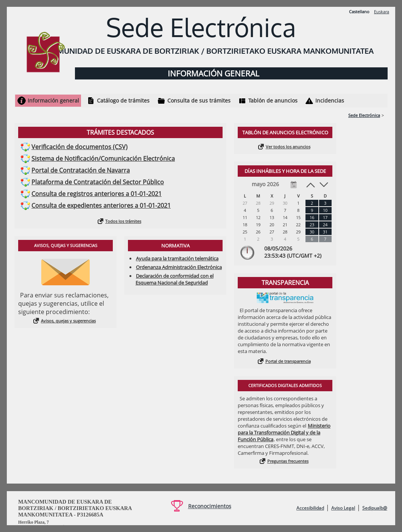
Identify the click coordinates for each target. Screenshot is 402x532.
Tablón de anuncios (273, 100)
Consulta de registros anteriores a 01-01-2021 (97, 194)
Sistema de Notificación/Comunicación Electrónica (103, 159)
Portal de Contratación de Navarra (81, 170)
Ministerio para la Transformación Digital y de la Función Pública (284, 432)
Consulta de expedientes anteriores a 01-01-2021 (101, 205)
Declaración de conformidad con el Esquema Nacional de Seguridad (175, 279)
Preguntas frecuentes (288, 461)
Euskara (382, 12)
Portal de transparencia (288, 361)
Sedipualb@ (375, 508)
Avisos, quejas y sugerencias (68, 321)
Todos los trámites (123, 221)
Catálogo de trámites (123, 100)
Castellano (359, 12)
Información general (53, 100)
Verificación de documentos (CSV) (79, 147)
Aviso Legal (343, 508)
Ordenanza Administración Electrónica (179, 267)
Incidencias (330, 100)
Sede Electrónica (364, 115)
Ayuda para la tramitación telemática (177, 258)
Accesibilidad (310, 508)
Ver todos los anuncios (288, 147)
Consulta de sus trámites (199, 100)
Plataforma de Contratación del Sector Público (98, 182)
